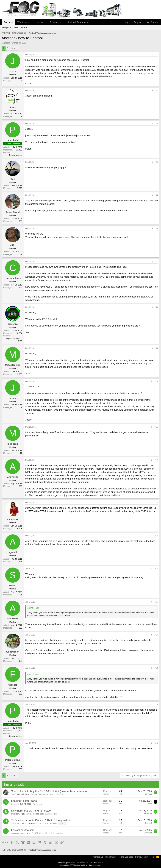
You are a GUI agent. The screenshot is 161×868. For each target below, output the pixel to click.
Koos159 (15, 804)
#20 (156, 743)
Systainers (37, 804)
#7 (157, 262)
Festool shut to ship (23, 830)
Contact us (98, 857)
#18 (156, 668)
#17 (156, 635)
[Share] (153, 55)
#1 (157, 55)
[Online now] (13, 321)
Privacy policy (141, 857)
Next (14, 48)
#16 (156, 602)
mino (150, 804)
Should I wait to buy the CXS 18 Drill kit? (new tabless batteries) (49, 791)
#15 (156, 569)
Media (40, 22)
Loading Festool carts (24, 801)
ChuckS (148, 823)
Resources (56, 22)
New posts (6, 27)
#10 (156, 381)
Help (152, 857)
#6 (157, 228)
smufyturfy (15, 814)
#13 (156, 503)
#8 (157, 307)
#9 (157, 348)
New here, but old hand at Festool (31, 811)
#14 (156, 536)
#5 (157, 195)
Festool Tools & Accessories (43, 794)
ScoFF (14, 794)
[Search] (152, 22)
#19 (156, 704)
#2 (157, 90)
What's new (23, 22)
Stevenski (148, 813)
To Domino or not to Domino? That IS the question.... (42, 820)
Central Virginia (16, 155)
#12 (156, 460)
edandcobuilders (18, 833)
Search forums (20, 27)
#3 (157, 124)
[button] (32, 22)
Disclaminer (111, 857)
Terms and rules (126, 857)
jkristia (7, 43)
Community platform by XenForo (80, 863)
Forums (8, 22)
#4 (157, 162)
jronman (148, 794)
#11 (156, 427)
